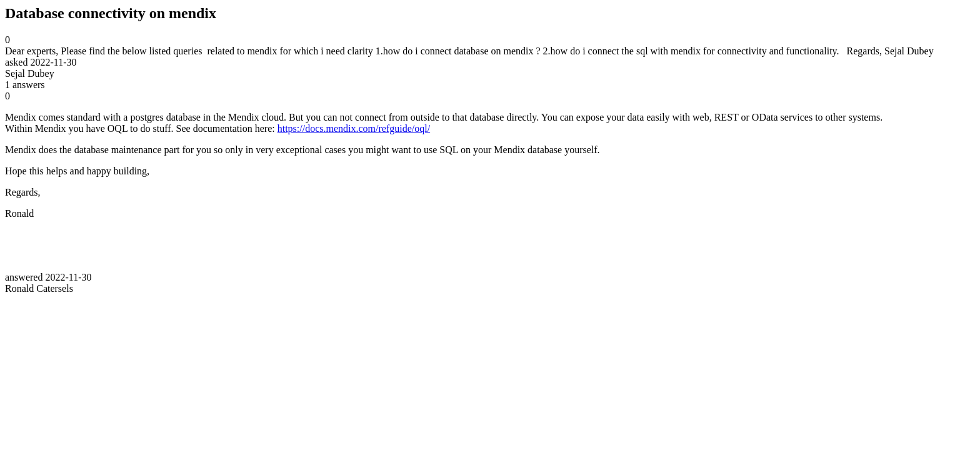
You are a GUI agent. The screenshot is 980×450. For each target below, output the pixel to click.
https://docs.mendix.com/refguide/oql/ (354, 128)
